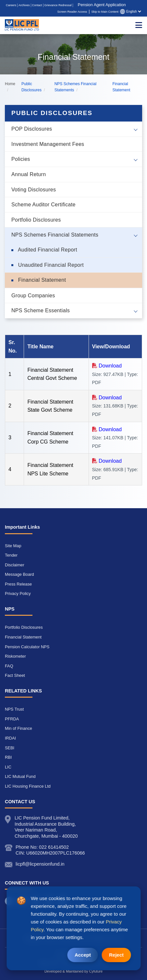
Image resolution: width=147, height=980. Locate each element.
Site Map (13, 546)
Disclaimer (15, 565)
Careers (11, 5)
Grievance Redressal (58, 5)
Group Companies (33, 296)
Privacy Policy (18, 593)
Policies (21, 159)
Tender (11, 555)
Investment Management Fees (48, 144)
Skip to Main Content (105, 12)
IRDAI (10, 738)
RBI (8, 757)
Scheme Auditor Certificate (43, 205)
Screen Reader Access (72, 12)
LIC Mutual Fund (20, 776)
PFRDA (12, 719)
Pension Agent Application (102, 5)
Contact (37, 5)
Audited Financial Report (47, 250)
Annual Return (29, 174)
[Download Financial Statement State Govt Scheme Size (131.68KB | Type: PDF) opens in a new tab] (107, 398)
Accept (83, 955)
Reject (116, 955)
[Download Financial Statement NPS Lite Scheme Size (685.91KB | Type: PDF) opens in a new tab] (107, 461)
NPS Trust (14, 709)
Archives (24, 5)
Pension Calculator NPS (27, 647)
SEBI (10, 748)
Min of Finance (18, 728)
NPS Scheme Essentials (41, 310)
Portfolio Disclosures (36, 220)
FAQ (9, 666)
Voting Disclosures (34, 190)
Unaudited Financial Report (50, 265)
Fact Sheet (15, 675)
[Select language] (134, 12)
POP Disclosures (32, 129)
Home (10, 84)
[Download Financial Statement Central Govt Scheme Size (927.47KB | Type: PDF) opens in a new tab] (107, 366)
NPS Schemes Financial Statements (55, 235)
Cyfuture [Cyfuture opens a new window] (96, 971)
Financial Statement (41, 280)
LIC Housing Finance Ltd (28, 786)
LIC (8, 767)
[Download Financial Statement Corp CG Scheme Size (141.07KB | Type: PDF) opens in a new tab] (107, 429)
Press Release (18, 584)
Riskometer (15, 656)
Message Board (19, 574)
